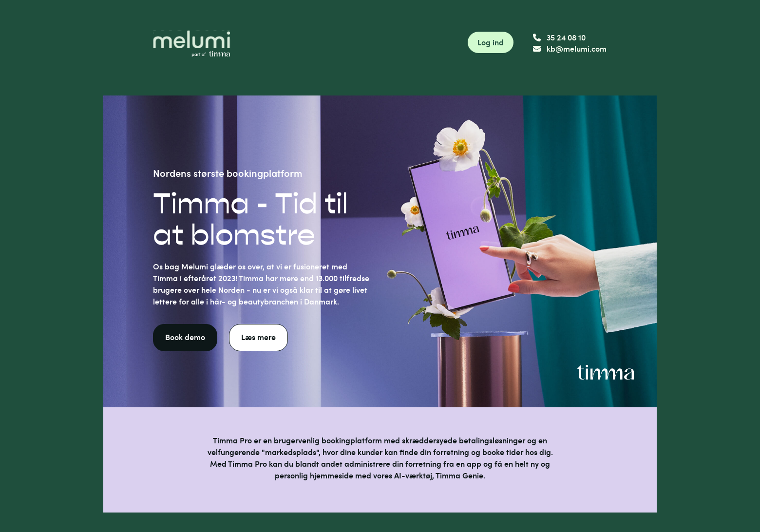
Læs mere (258, 337)
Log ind (491, 42)
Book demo (185, 337)
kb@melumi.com (570, 48)
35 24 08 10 (559, 37)
